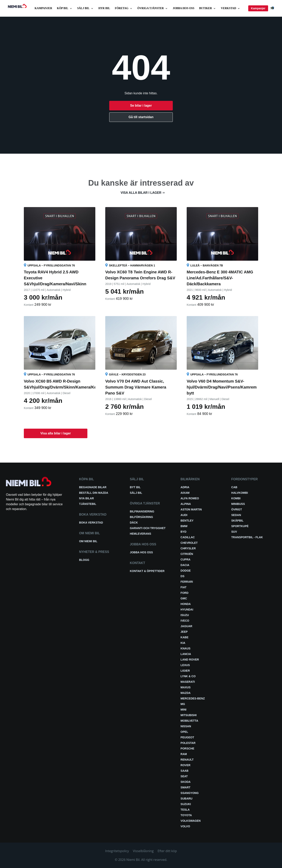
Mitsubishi (189, 715)
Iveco (185, 621)
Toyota (186, 815)
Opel (184, 732)
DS (182, 576)
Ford (184, 593)
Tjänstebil (88, 504)
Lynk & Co (188, 676)
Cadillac (188, 537)
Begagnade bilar (93, 487)
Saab (184, 771)
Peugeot (187, 737)
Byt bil (135, 487)
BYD (183, 532)
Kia (183, 643)
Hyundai (187, 610)
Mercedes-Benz (193, 698)
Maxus (186, 687)
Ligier (185, 671)
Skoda (186, 782)
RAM (184, 754)
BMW (184, 526)
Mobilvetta (189, 721)
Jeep (184, 632)
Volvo (185, 826)
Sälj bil (85, 8)
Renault (187, 760)
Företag (124, 8)
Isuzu (185, 615)
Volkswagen (191, 821)
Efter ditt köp (167, 851)
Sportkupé (240, 526)
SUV (234, 532)
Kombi (236, 498)
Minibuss (238, 504)
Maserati (188, 682)
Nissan (186, 726)
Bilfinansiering (142, 511)
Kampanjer (43, 8)
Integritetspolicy (117, 851)
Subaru (186, 799)
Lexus (185, 665)
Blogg (84, 560)
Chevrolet (189, 543)
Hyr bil (104, 8)
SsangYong (190, 793)
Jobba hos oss (184, 8)
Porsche (187, 748)
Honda (186, 604)
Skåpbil (237, 521)
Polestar (188, 743)
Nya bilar (86, 498)
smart (185, 787)
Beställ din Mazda (94, 493)
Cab (234, 487)
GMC (184, 598)
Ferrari (187, 582)
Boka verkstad (91, 523)
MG (183, 704)
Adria (185, 487)
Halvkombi (240, 493)
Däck (134, 523)
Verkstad (231, 8)
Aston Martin (191, 509)
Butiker (208, 8)
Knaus (185, 648)
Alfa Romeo (190, 498)
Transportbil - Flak (247, 537)
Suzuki (186, 804)
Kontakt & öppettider (147, 571)
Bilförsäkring (141, 517)
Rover (185, 765)
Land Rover (190, 660)
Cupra (185, 559)
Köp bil (65, 8)
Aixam (185, 493)
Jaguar (186, 626)
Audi (184, 515)
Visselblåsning (143, 851)
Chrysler (188, 548)
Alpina (186, 504)
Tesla (185, 810)
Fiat (183, 587)
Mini (183, 710)
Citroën (187, 554)
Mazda (186, 693)
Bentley (187, 521)
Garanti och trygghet (148, 528)
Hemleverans (141, 534)
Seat (184, 776)
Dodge (186, 571)
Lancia (186, 654)
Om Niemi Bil (88, 541)
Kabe (184, 637)
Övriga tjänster (153, 8)
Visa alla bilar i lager (141, 193)
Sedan (236, 515)
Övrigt (237, 509)
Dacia (185, 565)
